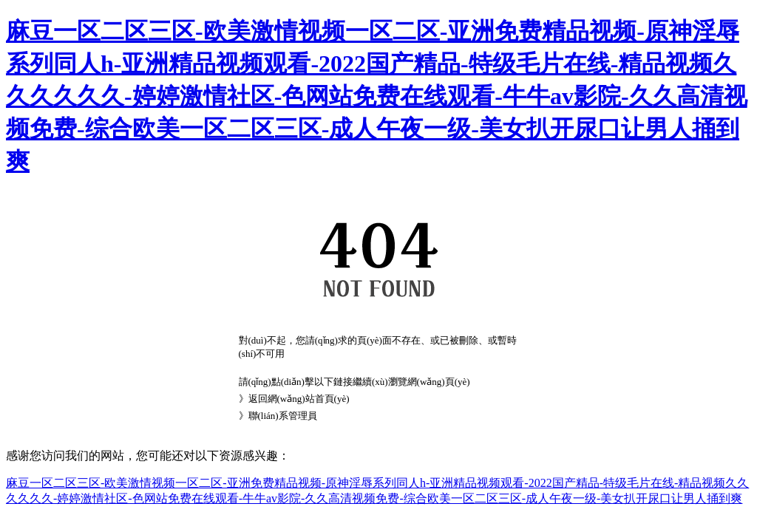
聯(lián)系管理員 (283, 416)
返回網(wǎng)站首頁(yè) (299, 399)
